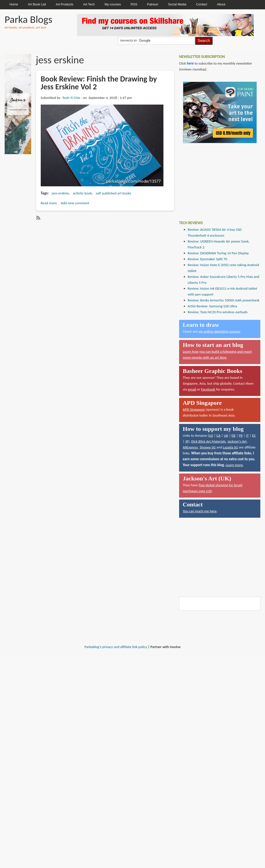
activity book (82, 193)
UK (226, 435)
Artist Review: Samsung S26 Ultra (212, 306)
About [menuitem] (221, 4)
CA (219, 435)
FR (241, 435)
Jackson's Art (237, 441)
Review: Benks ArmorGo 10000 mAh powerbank (224, 300)
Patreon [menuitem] (153, 4)
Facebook (208, 389)
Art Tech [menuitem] (89, 4)
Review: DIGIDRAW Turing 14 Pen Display (218, 253)
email (192, 389)
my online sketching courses (219, 331)
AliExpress (190, 447)
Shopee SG (207, 447)
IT (247, 435)
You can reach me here (200, 511)
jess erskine (60, 193)
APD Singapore (194, 409)
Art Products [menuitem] (65, 4)
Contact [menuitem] (202, 4)
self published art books (113, 193)
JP (187, 441)
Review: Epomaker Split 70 (207, 259)
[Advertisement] (216, 178)
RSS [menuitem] (134, 4)
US (211, 435)
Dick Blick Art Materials (208, 441)
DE (233, 435)
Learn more (234, 465)
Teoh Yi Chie (71, 98)
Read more (49, 203)
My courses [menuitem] (113, 4)
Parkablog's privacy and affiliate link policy (116, 647)
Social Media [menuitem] (177, 4)
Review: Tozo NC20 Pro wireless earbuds (218, 312)
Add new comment (75, 203)
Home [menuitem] (14, 4)
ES (254, 435)
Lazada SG (230, 447)
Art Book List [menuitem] (37, 4)
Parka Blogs (28, 19)
